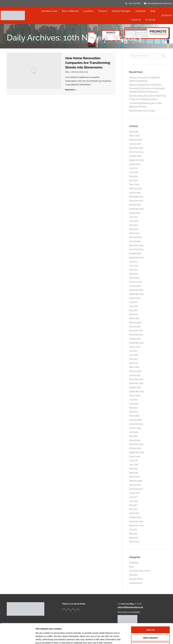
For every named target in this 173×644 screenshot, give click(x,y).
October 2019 (135, 428)
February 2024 (135, 237)
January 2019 (135, 440)
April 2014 (133, 538)
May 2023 (133, 270)
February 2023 (135, 282)
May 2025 (133, 176)
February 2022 (135, 322)
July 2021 (133, 351)
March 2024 (134, 233)
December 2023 (136, 245)
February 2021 (135, 371)
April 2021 (133, 363)
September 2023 (136, 258)
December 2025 (136, 148)
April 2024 (134, 229)
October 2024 (135, 205)
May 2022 (133, 310)
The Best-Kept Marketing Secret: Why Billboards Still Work (146, 105)
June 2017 (134, 501)
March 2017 (134, 513)
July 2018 (133, 461)
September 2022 (136, 294)
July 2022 (133, 302)
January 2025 (135, 193)
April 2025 (134, 180)
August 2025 (135, 164)
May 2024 (133, 225)
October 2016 (135, 517)
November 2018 (136, 444)
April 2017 (133, 509)
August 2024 (135, 213)
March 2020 (134, 416)
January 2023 (135, 286)
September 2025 (136, 160)
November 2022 (136, 290)
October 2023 (135, 253)
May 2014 (133, 534)
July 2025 (133, 168)
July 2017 (133, 497)
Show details (142, 639)
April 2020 (134, 412)
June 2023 (134, 266)
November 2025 (136, 152)
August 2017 (135, 493)
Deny (150, 627)
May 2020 (133, 408)
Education (134, 575)
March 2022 (134, 318)
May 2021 (133, 359)
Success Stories (136, 579)
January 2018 (135, 485)
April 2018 (133, 473)
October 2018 (135, 448)
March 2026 (134, 136)
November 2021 (136, 335)
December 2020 (136, 379)
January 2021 (135, 375)
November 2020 (136, 383)
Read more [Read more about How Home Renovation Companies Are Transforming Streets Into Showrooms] (71, 90)
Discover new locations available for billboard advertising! (145, 79)
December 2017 (136, 489)
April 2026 (134, 132)
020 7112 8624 (135, 3)
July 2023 (133, 262)
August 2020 (135, 396)
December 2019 (136, 424)
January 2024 (135, 241)
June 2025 (134, 172)
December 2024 (136, 197)
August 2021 (135, 347)
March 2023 (134, 278)
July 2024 (133, 217)
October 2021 (135, 339)
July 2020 (133, 400)
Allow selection (150, 619)
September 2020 (137, 391)
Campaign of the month (140, 571)
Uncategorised (136, 583)
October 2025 (135, 156)
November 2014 (136, 521)
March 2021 (134, 367)
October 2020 (135, 387)
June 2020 (134, 404)
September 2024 (136, 209)
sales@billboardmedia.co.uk (159, 3)
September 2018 (136, 452)
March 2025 (134, 184)
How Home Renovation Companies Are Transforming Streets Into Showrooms (88, 63)
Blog (67, 72)
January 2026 (135, 144)
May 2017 (133, 505)
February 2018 (135, 481)
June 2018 (134, 465)
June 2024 (134, 221)
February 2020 (135, 420)
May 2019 (133, 436)
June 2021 (134, 355)
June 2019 (134, 432)
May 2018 (133, 469)
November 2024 (136, 201)
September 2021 (136, 343)
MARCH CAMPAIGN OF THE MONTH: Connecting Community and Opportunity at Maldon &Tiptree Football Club (147, 88)
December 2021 (136, 331)
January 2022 (135, 327)
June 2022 (134, 306)
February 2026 (135, 140)
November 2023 (136, 249)
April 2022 (133, 314)
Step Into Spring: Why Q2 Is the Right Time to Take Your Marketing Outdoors (148, 97)
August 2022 (135, 298)
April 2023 (134, 274)
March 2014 (134, 542)
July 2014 (133, 530)
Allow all (150, 611)
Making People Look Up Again (142, 111)
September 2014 (136, 525)
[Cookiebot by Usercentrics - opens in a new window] (18, 639)
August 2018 (135, 456)
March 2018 (134, 477)
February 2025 (135, 189)
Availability (134, 563)
